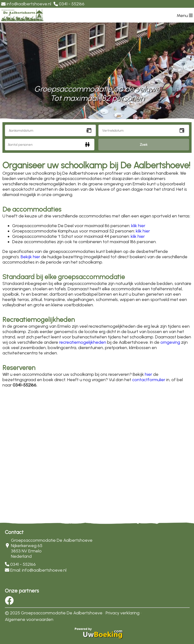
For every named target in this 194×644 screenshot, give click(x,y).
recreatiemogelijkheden (83, 342)
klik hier (138, 226)
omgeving (170, 342)
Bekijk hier (30, 257)
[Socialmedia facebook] (9, 602)
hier (148, 374)
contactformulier (149, 380)
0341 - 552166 (23, 564)
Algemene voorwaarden (29, 619)
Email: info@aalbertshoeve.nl (38, 570)
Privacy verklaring (123, 613)
